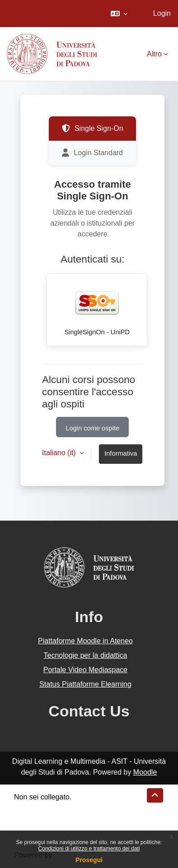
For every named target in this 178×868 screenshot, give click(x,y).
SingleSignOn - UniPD (97, 308)
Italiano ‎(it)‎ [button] (60, 453)
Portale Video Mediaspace (86, 670)
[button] (119, 14)
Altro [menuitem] (154, 54)
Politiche (28, 819)
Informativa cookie (121, 457)
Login (162, 13)
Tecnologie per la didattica (85, 655)
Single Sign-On (93, 129)
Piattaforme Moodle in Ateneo (85, 641)
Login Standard (92, 153)
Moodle (145, 772)
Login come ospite (92, 428)
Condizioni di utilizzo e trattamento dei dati (89, 849)
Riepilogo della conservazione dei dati (75, 808)
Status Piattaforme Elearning (85, 684)
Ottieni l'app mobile (45, 829)
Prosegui (89, 860)
